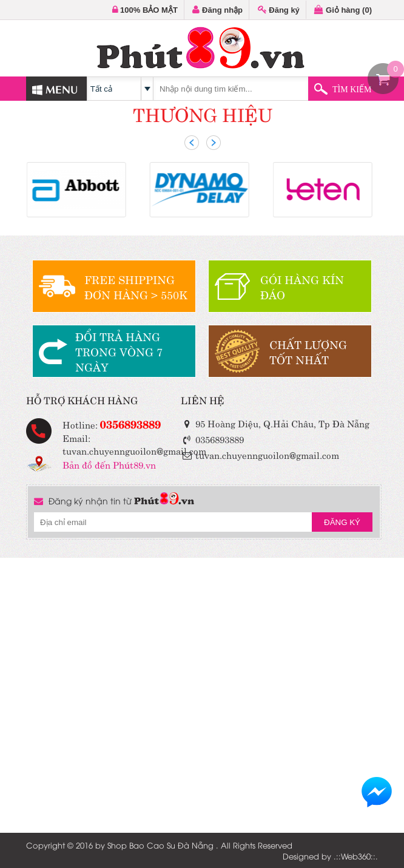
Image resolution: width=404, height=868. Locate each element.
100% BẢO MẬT (145, 10)
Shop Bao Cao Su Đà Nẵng (160, 845)
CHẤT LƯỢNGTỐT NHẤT (308, 351)
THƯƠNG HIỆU (203, 113)
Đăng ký (279, 10)
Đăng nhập (217, 10)
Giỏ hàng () (343, 10)
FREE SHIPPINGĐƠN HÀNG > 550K (136, 287)
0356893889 (130, 423)
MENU (55, 88)
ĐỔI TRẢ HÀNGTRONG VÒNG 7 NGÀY (119, 351)
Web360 (356, 856)
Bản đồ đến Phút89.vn (109, 464)
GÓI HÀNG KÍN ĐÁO (302, 287)
